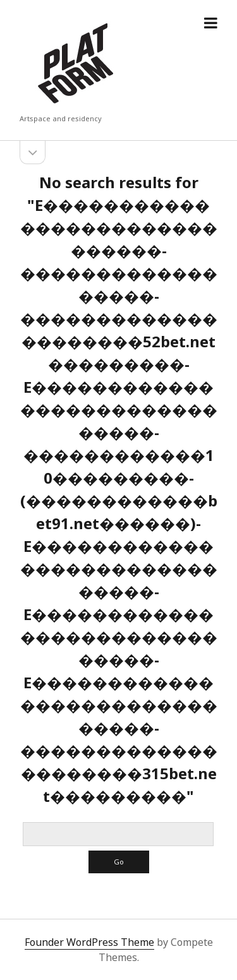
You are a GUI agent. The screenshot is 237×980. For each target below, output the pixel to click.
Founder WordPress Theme (89, 942)
